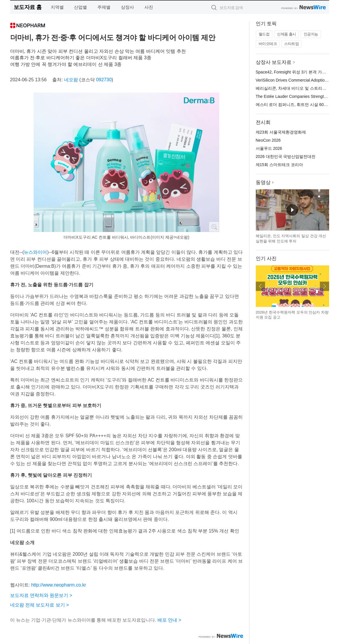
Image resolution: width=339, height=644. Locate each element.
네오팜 (71, 80)
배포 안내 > (169, 620)
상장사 (127, 7)
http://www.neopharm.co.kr (58, 585)
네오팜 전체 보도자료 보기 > (40, 605)
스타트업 (291, 44)
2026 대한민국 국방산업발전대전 (286, 156)
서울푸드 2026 (269, 148)
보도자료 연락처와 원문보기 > (41, 595)
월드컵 (264, 34)
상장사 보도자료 (274, 62)
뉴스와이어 (35, 252)
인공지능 (311, 34)
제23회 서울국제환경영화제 (281, 132)
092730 (104, 80)
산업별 (80, 7)
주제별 (104, 7)
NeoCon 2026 (268, 140)
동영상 (263, 182)
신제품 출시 (287, 34)
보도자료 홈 (28, 7)
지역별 (57, 7)
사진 (149, 7)
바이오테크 (268, 44)
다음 (325, 286)
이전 (260, 286)
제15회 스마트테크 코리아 (279, 165)
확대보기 (214, 227)
